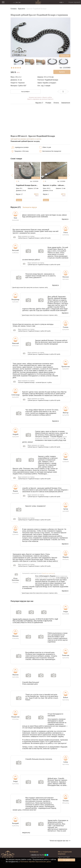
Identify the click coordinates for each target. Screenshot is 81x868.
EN (17, 2)
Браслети (22, 9)
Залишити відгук (30, 207)
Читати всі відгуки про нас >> (60, 841)
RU (20, 2)
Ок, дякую (67, 860)
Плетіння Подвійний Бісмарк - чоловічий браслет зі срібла (35, 382)
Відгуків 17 (39, 103)
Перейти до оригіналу (48, 573)
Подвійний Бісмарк (51, 80)
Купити (19, 200)
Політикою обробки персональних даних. (36, 862)
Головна (14, 9)
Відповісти (65, 219)
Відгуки (19, 194)
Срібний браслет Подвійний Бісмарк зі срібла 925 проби (34, 238)
